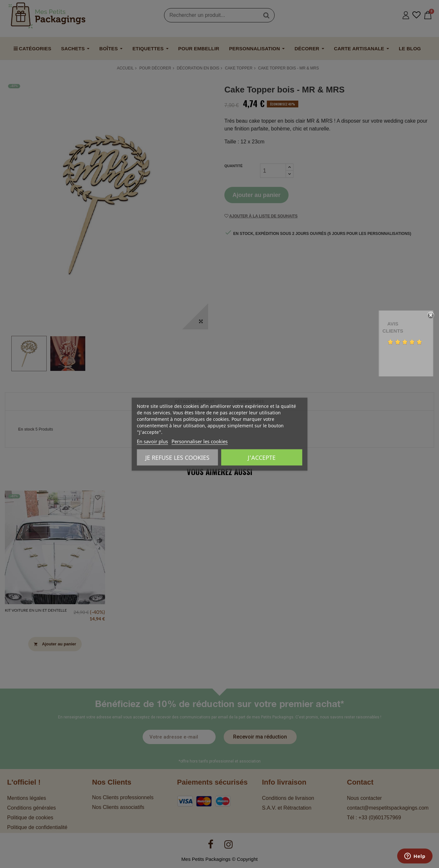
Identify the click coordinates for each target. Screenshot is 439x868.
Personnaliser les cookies (200, 441)
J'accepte (262, 457)
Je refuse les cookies (177, 457)
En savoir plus (152, 441)
